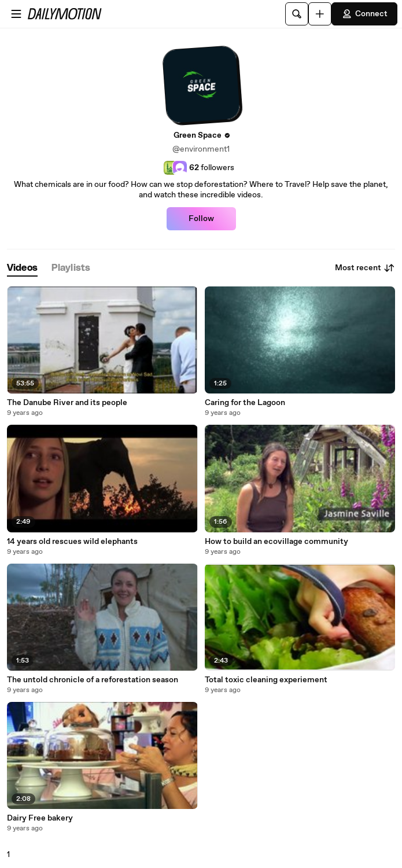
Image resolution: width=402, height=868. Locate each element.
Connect (364, 14)
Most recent (365, 268)
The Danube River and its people (67, 403)
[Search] (297, 14)
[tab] (22, 268)
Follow (201, 219)
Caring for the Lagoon (245, 403)
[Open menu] (16, 14)
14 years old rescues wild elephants (72, 542)
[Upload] (320, 14)
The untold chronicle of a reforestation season (93, 680)
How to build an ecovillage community (276, 542)
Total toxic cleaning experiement (266, 680)
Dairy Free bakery (40, 818)
